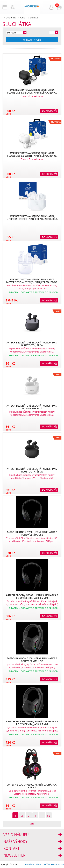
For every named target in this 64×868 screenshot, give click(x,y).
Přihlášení (51, 7)
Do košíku (48, 111)
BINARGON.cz (57, 865)
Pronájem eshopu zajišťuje (38, 865)
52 (49, 816)
